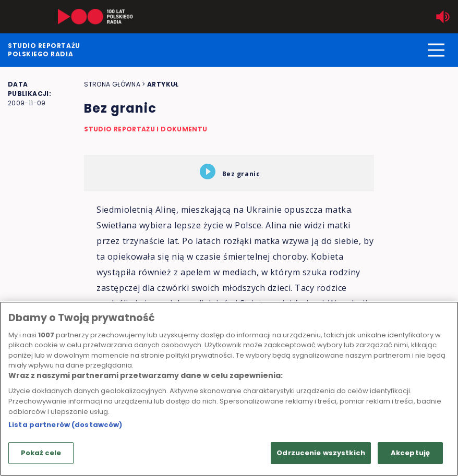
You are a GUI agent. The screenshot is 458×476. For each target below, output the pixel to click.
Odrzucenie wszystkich (321, 453)
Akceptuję (410, 453)
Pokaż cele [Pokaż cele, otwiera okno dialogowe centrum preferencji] (41, 453)
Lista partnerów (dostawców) (65, 425)
